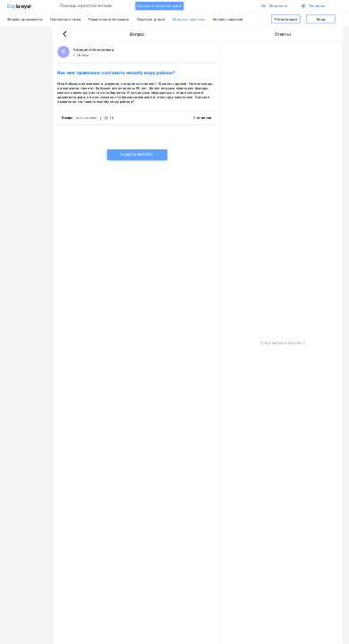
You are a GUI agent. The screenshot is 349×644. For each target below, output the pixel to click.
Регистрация (286, 19)
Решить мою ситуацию (109, 19)
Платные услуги (151, 19)
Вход (321, 19)
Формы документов (25, 19)
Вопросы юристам (189, 19)
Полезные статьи (66, 19)
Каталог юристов (228, 19)
